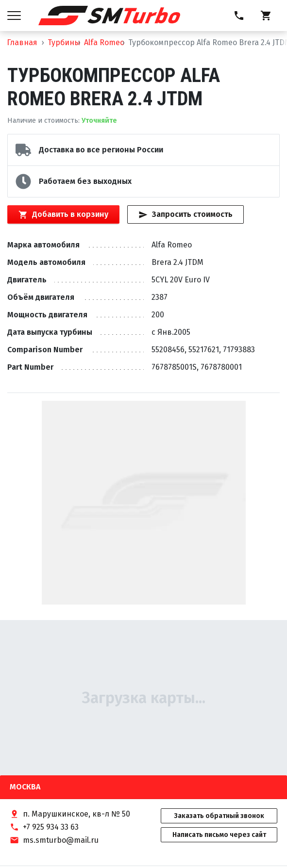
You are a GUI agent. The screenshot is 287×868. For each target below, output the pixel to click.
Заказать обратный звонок (219, 816)
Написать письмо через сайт (219, 835)
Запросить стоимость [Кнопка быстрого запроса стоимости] (185, 214)
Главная (22, 42)
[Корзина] (266, 16)
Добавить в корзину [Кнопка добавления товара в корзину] (63, 214)
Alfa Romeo (104, 42)
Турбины (64, 42)
